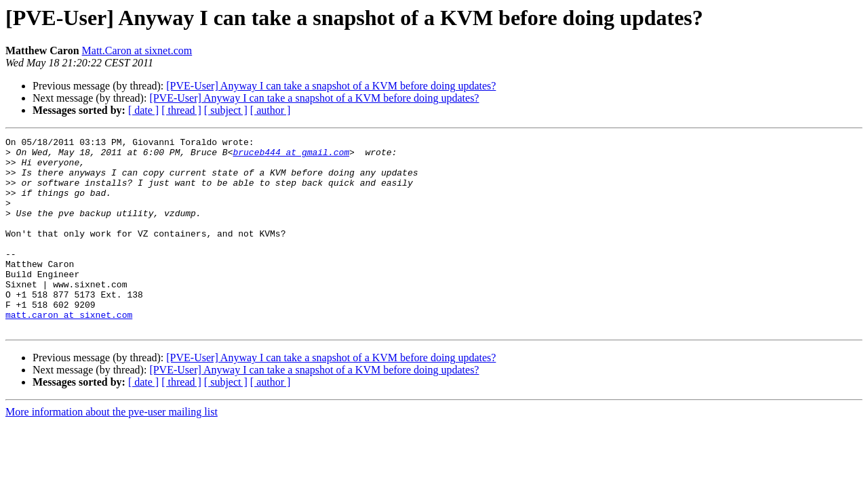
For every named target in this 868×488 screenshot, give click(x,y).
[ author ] (271, 110)
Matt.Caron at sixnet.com (137, 50)
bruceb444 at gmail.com (291, 156)
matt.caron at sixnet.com (69, 351)
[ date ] (143, 110)
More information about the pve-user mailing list (112, 450)
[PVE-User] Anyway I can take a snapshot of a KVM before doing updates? (331, 86)
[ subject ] (226, 110)
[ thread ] (181, 110)
